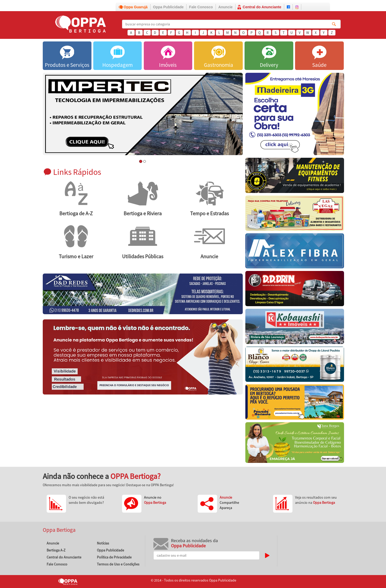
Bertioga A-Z (56, 550)
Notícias (103, 543)
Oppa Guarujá (136, 7)
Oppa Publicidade (168, 7)
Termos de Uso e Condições (118, 564)
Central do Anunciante (262, 7)
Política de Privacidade (114, 557)
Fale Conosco (201, 7)
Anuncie (226, 7)
